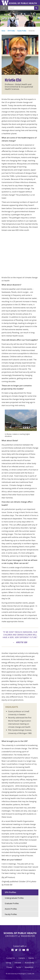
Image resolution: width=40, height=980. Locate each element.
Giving (8, 963)
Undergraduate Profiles (14, 898)
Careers (22, 958)
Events (31, 958)
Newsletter (29, 967)
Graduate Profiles (12, 903)
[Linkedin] (28, 950)
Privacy (9, 967)
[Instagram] (20, 950)
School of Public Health (23, 3)
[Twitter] (16, 950)
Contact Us (11, 958)
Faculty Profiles (22, 31)
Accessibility (29, 963)
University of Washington (5, 3)
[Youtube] (24, 950)
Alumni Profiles (11, 909)
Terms (18, 967)
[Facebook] (13, 950)
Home (3, 31)
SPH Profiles (10, 18)
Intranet (18, 963)
